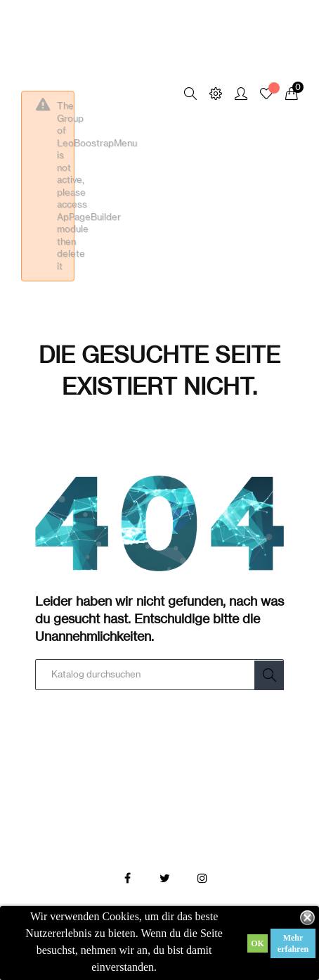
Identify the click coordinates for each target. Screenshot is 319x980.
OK (258, 943)
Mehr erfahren (293, 943)
